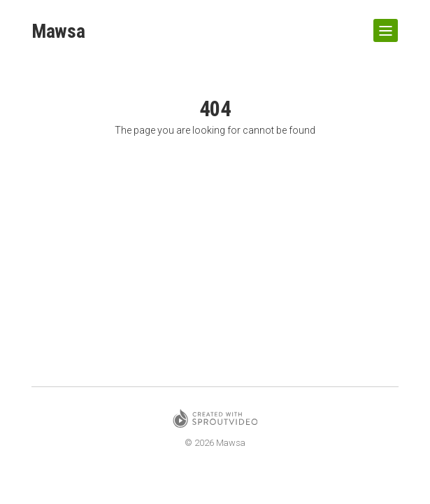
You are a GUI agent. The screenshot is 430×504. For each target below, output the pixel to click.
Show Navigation (383, 25)
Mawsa (59, 32)
